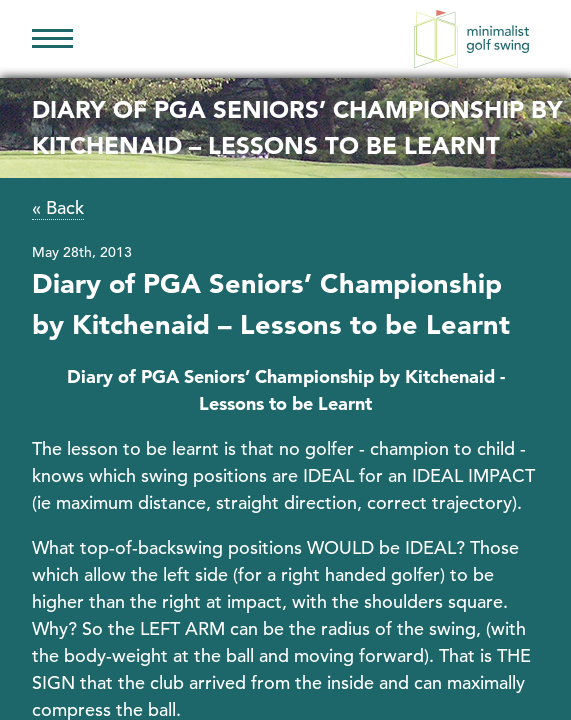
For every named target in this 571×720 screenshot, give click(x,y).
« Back (58, 207)
